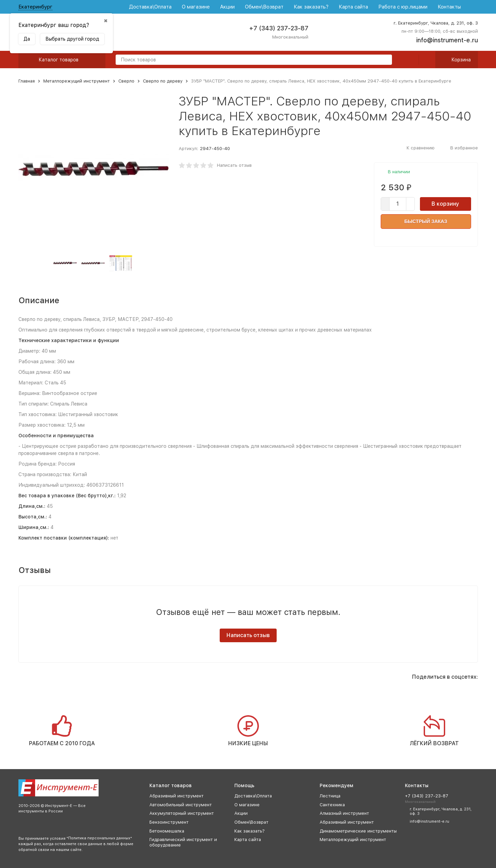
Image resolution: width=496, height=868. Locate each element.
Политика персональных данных (99, 838)
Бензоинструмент (169, 822)
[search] (384, 60)
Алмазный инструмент (344, 813)
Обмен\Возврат (264, 7)
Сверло (126, 81)
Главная (27, 81)
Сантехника (332, 805)
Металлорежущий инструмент (77, 81)
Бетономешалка (167, 831)
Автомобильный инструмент (181, 805)
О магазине (196, 7)
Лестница (330, 796)
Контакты (449, 7)
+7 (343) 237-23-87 (279, 28)
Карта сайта (353, 7)
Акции (227, 7)
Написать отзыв (234, 165)
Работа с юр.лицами (403, 7)
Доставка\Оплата (150, 7)
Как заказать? (311, 7)
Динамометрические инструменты (358, 831)
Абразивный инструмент (177, 796)
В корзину (445, 204)
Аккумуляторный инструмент (182, 813)
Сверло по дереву (163, 81)
